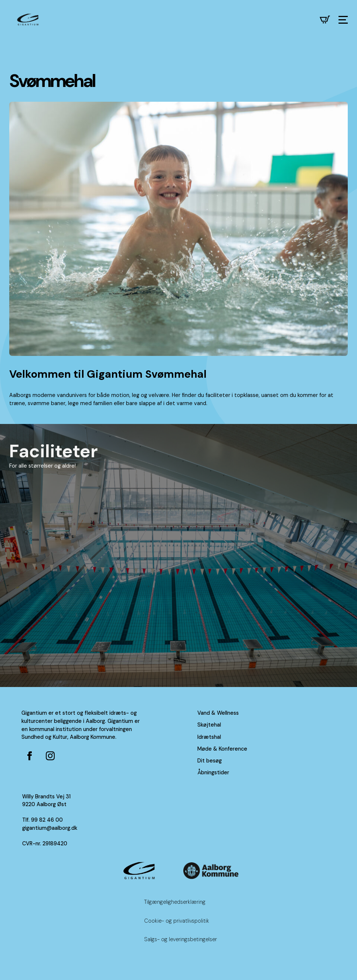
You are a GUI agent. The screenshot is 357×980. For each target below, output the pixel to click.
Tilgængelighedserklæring (175, 902)
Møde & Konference (222, 749)
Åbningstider (213, 772)
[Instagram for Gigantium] (50, 756)
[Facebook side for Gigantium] (30, 756)
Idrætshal (209, 737)
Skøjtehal (209, 725)
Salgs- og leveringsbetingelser (181, 939)
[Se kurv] (325, 20)
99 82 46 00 (47, 820)
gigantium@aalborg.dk (50, 828)
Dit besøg (210, 761)
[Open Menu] (343, 20)
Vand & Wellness (218, 713)
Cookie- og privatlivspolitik (177, 921)
